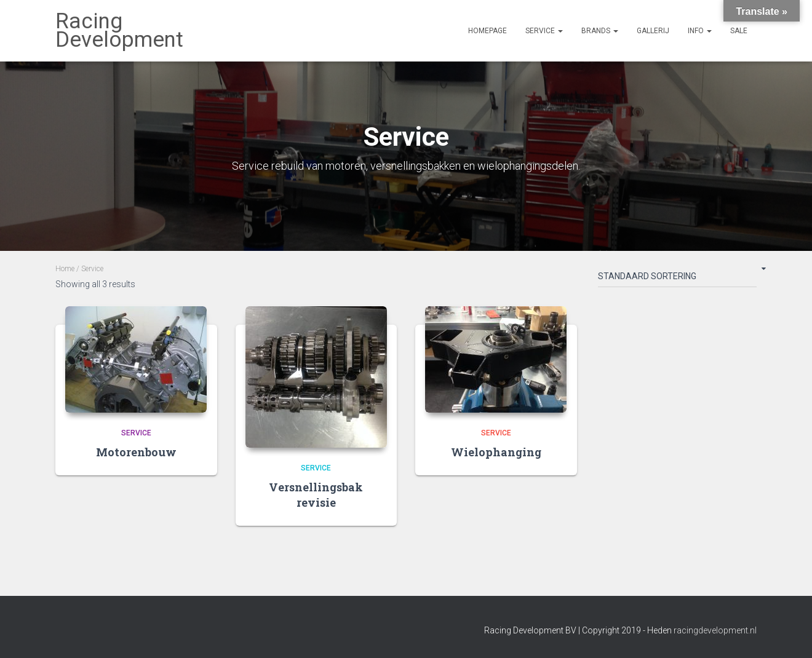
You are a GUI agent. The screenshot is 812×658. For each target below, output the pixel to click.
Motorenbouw (136, 452)
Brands (600, 31)
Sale (739, 31)
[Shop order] (677, 279)
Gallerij (653, 31)
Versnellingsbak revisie (316, 495)
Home (65, 269)
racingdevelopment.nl (715, 630)
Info (700, 31)
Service (544, 31)
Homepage (488, 31)
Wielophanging (496, 452)
